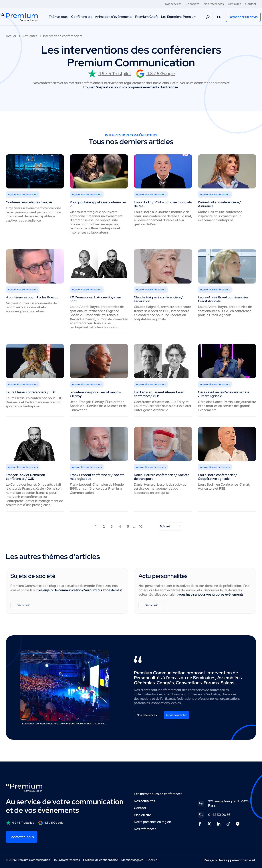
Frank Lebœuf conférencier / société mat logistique (97, 477)
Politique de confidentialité (101, 860)
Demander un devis (243, 17)
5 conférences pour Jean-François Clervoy (95, 394)
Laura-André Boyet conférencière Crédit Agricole (223, 299)
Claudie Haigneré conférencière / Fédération (158, 299)
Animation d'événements (114, 17)
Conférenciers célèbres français (29, 202)
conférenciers (50, 83)
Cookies (152, 860)
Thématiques (58, 17)
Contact (251, 4)
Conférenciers (82, 17)
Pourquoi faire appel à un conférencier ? (98, 204)
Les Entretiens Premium (179, 17)
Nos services (173, 4)
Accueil (11, 36)
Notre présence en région (152, 822)
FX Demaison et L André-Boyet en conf (95, 299)
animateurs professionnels (83, 83)
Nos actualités (144, 801)
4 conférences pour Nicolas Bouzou (32, 297)
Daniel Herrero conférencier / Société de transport (162, 477)
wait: (253, 860)
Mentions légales (132, 860)
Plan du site (142, 815)
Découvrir (23, 605)
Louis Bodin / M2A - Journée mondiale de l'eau (163, 204)
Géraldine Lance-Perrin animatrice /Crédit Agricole (224, 394)
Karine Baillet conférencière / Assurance (220, 204)
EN (219, 17)
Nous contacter (176, 715)
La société (192, 4)
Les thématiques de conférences (158, 794)
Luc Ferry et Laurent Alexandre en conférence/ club (159, 394)
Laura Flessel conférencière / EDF (31, 392)
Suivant (171, 526)
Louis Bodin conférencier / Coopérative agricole (218, 477)
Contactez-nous (22, 837)
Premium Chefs (147, 17)
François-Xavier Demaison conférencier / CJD (25, 477)
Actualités (234, 4)
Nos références (214, 4)
